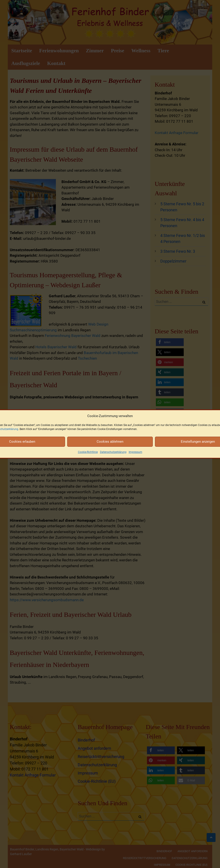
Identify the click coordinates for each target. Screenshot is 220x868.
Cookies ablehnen (110, 442)
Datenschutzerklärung (113, 452)
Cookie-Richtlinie (88, 452)
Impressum (135, 452)
